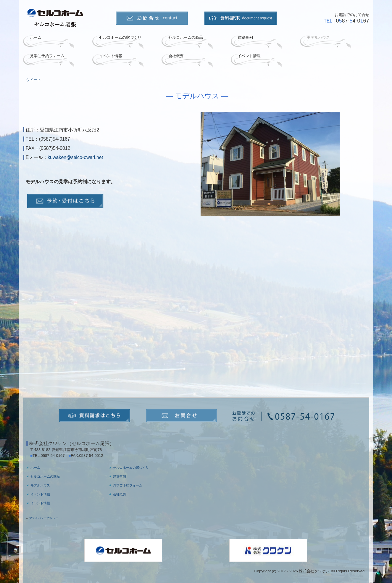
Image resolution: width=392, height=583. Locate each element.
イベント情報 (111, 56)
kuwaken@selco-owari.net (75, 157)
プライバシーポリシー (43, 518)
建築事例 (245, 37)
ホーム (36, 37)
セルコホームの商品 (186, 37)
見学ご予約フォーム (47, 56)
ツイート (34, 80)
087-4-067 (352, 21)
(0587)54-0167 (55, 139)
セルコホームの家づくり (120, 37)
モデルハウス (318, 37)
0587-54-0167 (55, 456)
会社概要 (176, 56)
